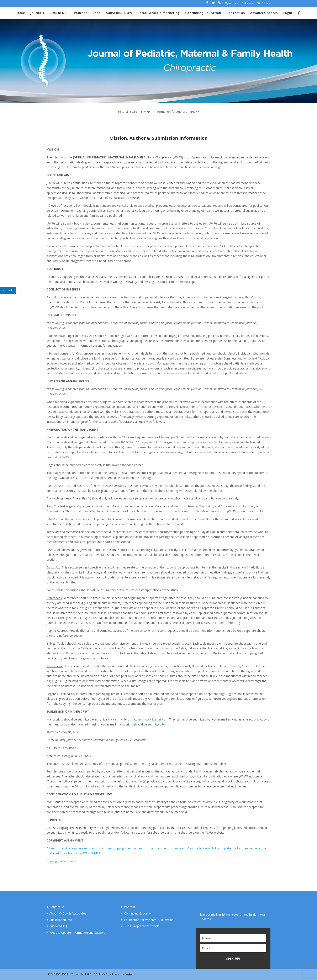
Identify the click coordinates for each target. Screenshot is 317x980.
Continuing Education (203, 13)
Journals (37, 13)
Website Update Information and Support (77, 932)
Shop (97, 13)
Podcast (81, 13)
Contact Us (236, 13)
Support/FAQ (58, 926)
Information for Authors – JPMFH (177, 112)
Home (20, 13)
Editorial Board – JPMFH (134, 112)
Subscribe (248, 4)
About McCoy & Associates (68, 913)
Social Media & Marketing (159, 13)
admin (127, 974)
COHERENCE (59, 13)
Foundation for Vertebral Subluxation (149, 920)
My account (232, 4)
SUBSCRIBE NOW (119, 13)
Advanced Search (264, 13)
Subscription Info (61, 920)
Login (288, 13)
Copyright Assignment (61, 861)
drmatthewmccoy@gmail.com (148, 719)
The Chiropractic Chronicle (142, 926)
